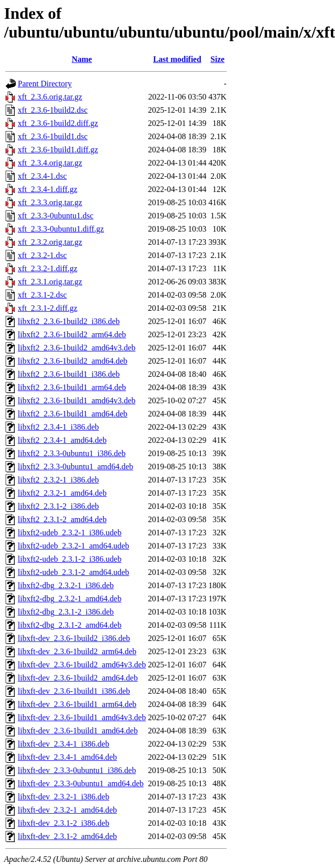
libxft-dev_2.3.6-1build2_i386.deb (74, 638)
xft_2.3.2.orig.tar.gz (50, 242)
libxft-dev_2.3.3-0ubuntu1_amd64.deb (81, 783)
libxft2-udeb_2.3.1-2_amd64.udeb (73, 572)
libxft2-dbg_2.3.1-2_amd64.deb (70, 625)
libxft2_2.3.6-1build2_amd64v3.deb (77, 348)
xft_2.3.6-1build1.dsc (53, 136)
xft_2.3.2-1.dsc (42, 255)
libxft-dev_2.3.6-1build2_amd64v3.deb (82, 665)
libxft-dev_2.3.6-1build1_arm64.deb (77, 704)
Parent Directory (45, 84)
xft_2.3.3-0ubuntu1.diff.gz (61, 229)
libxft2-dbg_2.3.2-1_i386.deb (66, 585)
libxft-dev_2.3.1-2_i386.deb (64, 823)
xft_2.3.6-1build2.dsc (53, 110)
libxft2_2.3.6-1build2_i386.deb (69, 321)
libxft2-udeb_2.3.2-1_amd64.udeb (73, 546)
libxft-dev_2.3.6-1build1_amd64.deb (78, 731)
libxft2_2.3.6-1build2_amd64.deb (73, 361)
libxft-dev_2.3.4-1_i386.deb (64, 744)
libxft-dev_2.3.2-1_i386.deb (64, 797)
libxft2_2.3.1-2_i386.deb (58, 506)
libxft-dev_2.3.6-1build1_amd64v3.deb (82, 717)
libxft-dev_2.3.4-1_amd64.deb (67, 757)
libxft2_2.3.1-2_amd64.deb (62, 519)
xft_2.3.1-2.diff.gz (48, 308)
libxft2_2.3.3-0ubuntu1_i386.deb (72, 453)
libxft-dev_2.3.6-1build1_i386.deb (74, 691)
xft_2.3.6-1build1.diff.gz (58, 150)
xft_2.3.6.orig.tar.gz (50, 97)
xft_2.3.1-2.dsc (42, 295)
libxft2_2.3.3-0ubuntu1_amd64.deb (75, 467)
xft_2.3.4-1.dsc (42, 176)
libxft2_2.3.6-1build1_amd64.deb (73, 414)
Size (218, 59)
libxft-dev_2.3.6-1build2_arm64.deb (77, 651)
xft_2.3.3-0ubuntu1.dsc (56, 216)
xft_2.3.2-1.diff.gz (48, 268)
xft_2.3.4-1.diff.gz (48, 189)
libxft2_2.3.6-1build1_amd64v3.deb (77, 400)
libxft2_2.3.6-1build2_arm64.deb (72, 334)
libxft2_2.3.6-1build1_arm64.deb (72, 387)
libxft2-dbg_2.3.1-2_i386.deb (66, 612)
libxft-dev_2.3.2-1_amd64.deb (67, 810)
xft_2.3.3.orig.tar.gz (50, 202)
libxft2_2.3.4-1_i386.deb (58, 427)
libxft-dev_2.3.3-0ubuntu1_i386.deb (77, 770)
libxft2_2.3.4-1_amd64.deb (62, 440)
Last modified (177, 59)
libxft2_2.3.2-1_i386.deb (58, 480)
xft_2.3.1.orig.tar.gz (50, 282)
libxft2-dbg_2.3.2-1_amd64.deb (70, 599)
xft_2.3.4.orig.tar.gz (50, 163)
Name (82, 59)
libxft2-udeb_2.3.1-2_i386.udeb (70, 559)
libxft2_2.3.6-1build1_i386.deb (69, 374)
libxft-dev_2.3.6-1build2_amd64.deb (78, 678)
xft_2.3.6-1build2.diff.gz (58, 123)
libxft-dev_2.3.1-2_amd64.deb (67, 836)
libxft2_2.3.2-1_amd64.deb (62, 493)
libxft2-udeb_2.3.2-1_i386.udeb (70, 533)
